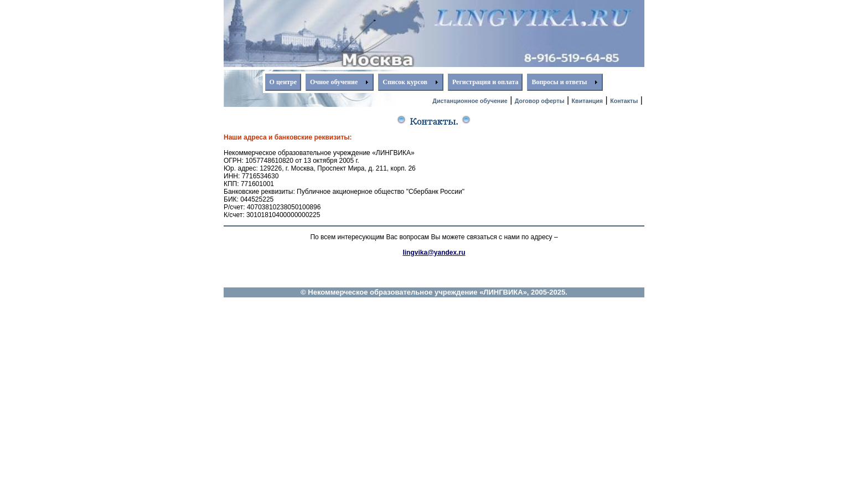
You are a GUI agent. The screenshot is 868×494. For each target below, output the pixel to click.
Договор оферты (540, 101)
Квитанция (588, 101)
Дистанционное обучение (470, 101)
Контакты (624, 101)
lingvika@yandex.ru (434, 253)
